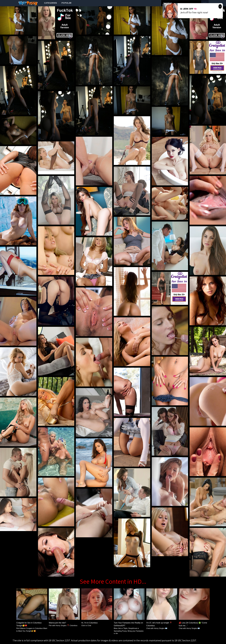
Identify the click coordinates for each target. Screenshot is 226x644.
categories (51, 3)
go (205, 3)
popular (66, 3)
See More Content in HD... (113, 581)
